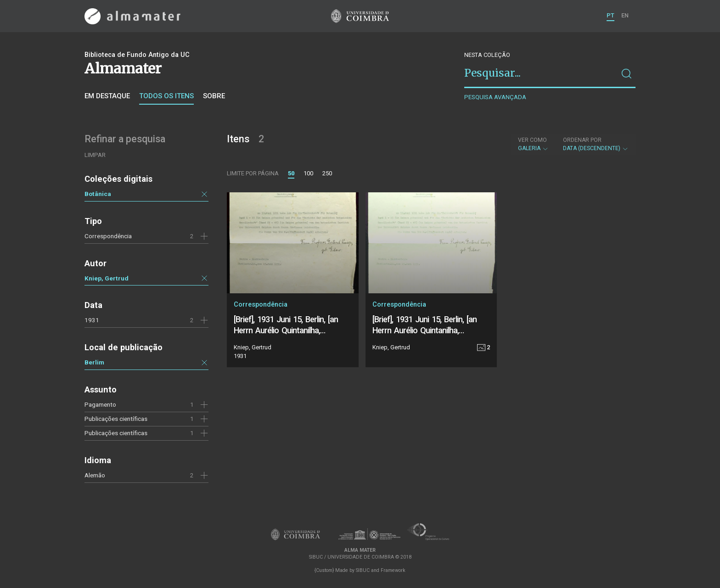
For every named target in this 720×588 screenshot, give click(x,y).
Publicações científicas (116, 419)
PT (610, 15)
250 (327, 173)
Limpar (95, 155)
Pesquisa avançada (495, 97)
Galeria (533, 144)
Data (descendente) (596, 144)
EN (625, 15)
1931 (92, 320)
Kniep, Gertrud (107, 278)
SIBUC (363, 570)
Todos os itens (166, 96)
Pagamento (100, 404)
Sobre (214, 96)
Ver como (532, 140)
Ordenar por (582, 140)
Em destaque (107, 96)
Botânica (98, 194)
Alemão (95, 475)
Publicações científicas (116, 433)
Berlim (94, 362)
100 (308, 173)
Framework (393, 570)
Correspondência (108, 236)
